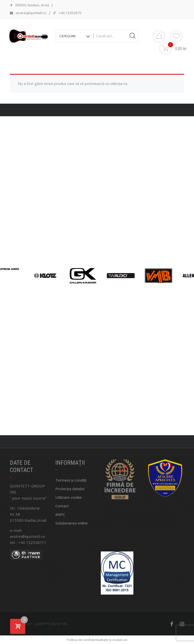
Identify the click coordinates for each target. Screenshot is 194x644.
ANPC (60, 514)
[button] (90, 432)
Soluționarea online (71, 523)
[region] (97, 276)
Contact (62, 506)
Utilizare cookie (69, 497)
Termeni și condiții (71, 480)
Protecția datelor (70, 489)
